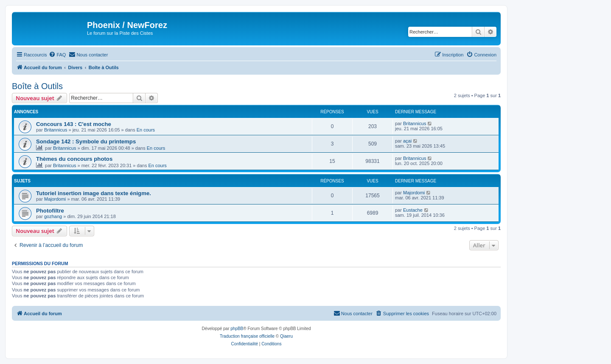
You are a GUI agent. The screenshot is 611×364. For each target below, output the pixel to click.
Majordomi (55, 199)
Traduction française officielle (247, 336)
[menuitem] (57, 55)
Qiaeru (286, 336)
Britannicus (56, 130)
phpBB (237, 329)
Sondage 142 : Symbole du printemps (86, 141)
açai (407, 141)
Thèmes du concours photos (74, 159)
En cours (146, 130)
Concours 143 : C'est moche (74, 124)
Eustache (413, 210)
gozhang (53, 216)
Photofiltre (50, 211)
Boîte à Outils (37, 86)
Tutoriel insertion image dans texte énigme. (94, 193)
